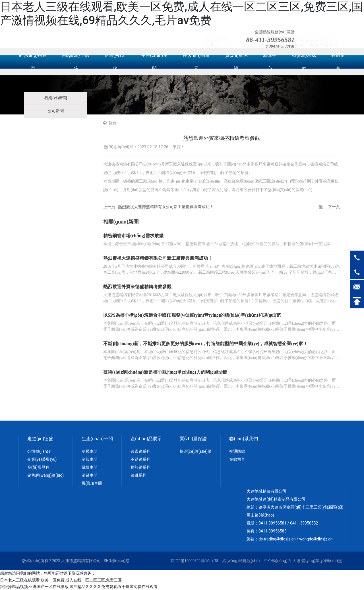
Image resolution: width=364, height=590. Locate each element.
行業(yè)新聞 (56, 98)
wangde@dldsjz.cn (316, 539)
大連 (296, 561)
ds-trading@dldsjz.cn (277, 539)
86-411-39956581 (270, 40)
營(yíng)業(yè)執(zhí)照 (322, 561)
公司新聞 (56, 111)
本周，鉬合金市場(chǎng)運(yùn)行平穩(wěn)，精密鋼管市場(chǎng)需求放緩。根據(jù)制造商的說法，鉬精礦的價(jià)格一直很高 (217, 244)
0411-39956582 (304, 523)
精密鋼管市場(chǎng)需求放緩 (134, 236)
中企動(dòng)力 (278, 561)
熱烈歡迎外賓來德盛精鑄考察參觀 (137, 287)
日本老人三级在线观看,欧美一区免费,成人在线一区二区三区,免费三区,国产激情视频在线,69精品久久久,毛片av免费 (181, 14)
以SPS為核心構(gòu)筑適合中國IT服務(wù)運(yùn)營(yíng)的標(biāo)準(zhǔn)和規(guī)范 (192, 315)
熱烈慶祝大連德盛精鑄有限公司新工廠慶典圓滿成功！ (166, 207)
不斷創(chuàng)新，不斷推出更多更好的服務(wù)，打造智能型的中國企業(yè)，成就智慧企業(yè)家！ (205, 344)
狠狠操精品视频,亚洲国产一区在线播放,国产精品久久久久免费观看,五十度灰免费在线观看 (79, 587)
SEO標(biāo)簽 (117, 561)
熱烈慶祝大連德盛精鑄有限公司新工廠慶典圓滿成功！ (158, 258)
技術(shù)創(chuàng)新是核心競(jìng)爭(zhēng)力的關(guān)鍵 (165, 372)
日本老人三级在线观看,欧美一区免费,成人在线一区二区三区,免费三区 (61, 580)
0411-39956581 (272, 523)
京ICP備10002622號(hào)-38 (194, 561)
